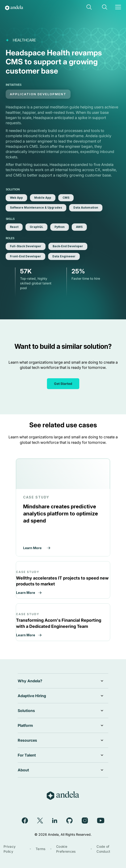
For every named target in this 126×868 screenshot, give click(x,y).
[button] (89, 8)
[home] (22, 7)
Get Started (63, 384)
